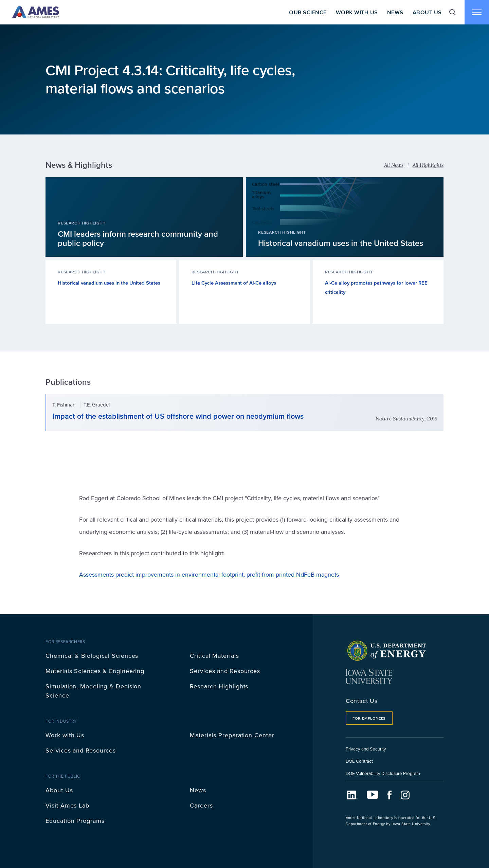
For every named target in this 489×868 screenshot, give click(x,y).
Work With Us (357, 12)
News (395, 12)
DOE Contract (359, 761)
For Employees (369, 718)
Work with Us (65, 735)
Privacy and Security (366, 749)
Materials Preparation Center (232, 735)
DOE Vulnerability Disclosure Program (383, 773)
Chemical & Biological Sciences (92, 656)
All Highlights (428, 165)
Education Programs (75, 821)
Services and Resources (225, 671)
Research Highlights (219, 686)
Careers (201, 805)
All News (394, 165)
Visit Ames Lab (67, 805)
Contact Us (362, 701)
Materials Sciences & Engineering (95, 671)
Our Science (308, 12)
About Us (427, 12)
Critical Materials (214, 656)
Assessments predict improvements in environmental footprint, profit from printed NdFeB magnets (209, 574)
